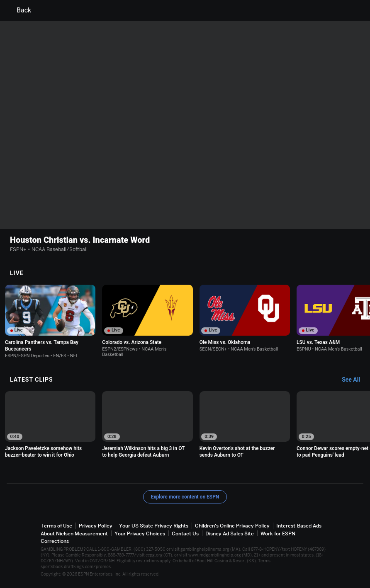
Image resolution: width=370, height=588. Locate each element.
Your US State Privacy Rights (154, 526)
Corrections (55, 541)
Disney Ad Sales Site (230, 534)
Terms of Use (56, 526)
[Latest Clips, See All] (355, 380)
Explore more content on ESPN (185, 497)
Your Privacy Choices (140, 534)
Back (19, 10)
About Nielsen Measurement (74, 534)
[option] (50, 322)
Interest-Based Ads (299, 526)
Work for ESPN (278, 534)
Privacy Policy (96, 526)
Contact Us (185, 534)
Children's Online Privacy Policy (232, 526)
